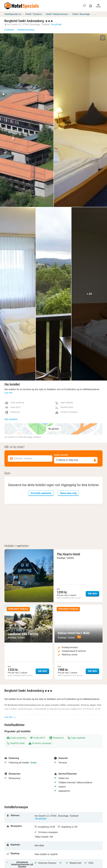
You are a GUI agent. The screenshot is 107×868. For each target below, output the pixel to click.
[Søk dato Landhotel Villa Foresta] (28, 642)
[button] (103, 38)
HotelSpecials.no (13, 14)
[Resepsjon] (21, 832)
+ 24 (89, 294)
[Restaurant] (28, 774)
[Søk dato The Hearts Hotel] (53, 576)
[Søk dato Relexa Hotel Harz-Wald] (79, 642)
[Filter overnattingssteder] (53, 444)
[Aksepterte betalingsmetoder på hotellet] (21, 865)
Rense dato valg (68, 493)
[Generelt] (77, 758)
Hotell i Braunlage (81, 14)
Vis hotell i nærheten (41, 493)
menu (98, 6)
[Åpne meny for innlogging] (91, 6)
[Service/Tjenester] (77, 774)
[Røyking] (21, 855)
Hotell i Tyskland (33, 14)
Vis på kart (56, 24)
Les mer (8, 393)
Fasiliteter (9, 30)
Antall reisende (61, 455)
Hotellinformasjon (26, 30)
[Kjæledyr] (21, 846)
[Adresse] (21, 817)
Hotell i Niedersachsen (57, 14)
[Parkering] (28, 758)
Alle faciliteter (11, 419)
